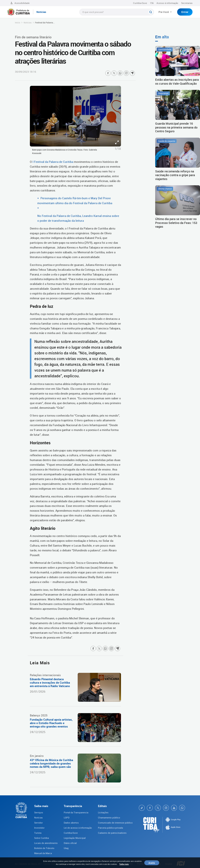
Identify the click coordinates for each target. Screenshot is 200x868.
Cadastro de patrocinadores (112, 833)
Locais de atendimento (46, 843)
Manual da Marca (43, 853)
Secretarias (187, 3)
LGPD (67, 818)
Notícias (28, 23)
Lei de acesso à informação (78, 828)
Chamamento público (109, 818)
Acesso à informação (167, 3)
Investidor (39, 828)
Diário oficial (70, 843)
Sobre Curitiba (42, 838)
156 (152, 3)
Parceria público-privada (110, 828)
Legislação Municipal (75, 838)
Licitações (103, 812)
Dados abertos (71, 823)
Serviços (39, 812)
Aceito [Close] (152, 863)
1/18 (118, 149)
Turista (38, 833)
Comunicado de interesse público (115, 823)
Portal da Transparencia (76, 812)
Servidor (38, 823)
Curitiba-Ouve (140, 3)
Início (18, 23)
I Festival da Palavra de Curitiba (53, 162)
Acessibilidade (20, 3)
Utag (66, 848)
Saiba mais (124, 864)
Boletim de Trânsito (44, 848)
